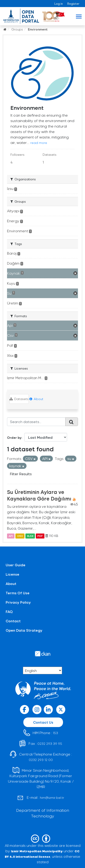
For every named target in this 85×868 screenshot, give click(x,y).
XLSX (30, 536)
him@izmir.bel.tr (52, 798)
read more (39, 143)
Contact (13, 621)
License (12, 574)
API (11, 536)
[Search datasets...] (36, 422)
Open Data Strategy (24, 630)
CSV (20, 536)
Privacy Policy (18, 602)
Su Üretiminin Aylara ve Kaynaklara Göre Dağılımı (39, 495)
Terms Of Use (18, 593)
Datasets (19, 399)
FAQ (9, 611)
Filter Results (21, 474)
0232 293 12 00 (41, 760)
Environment (38, 29)
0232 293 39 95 (50, 744)
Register (73, 4)
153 (55, 733)
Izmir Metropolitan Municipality (37, 851)
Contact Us (43, 722)
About (36, 399)
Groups (17, 29)
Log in (59, 4)
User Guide (16, 565)
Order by (14, 438)
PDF (40, 536)
